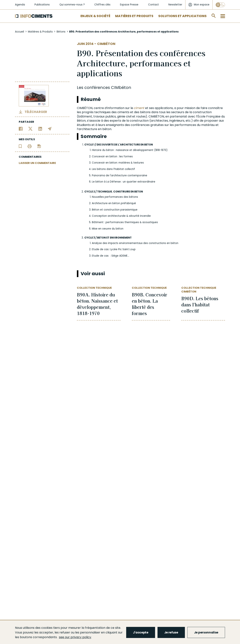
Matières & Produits (40, 32)
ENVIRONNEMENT (121, 238)
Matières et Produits (134, 16)
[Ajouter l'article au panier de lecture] (20, 146)
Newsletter (175, 5)
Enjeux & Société (95, 16)
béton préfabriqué (124, 203)
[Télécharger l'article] (39, 146)
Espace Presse (129, 5)
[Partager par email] (50, 129)
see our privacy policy (75, 637)
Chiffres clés (102, 5)
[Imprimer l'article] (30, 146)
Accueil (19, 32)
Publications (42, 5)
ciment (139, 108)
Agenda (20, 5)
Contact (153, 5)
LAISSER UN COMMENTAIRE (37, 163)
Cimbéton (106, 44)
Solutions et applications (182, 16)
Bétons (61, 32)
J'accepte (141, 632)
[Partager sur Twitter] (30, 129)
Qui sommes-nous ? (72, 5)
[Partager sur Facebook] (21, 129)
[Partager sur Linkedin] (40, 129)
